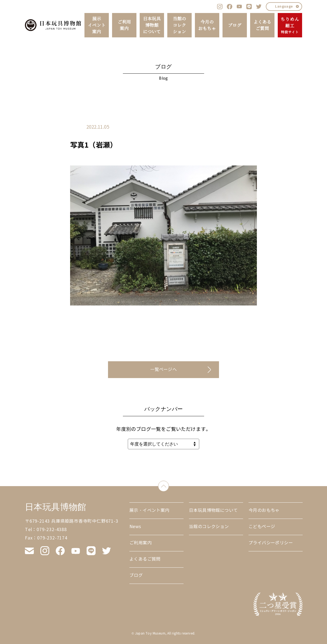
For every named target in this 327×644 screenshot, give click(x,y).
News (135, 527)
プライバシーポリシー (271, 543)
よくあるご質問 (262, 25)
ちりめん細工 (290, 25)
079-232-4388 (52, 530)
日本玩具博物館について (152, 25)
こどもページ (262, 527)
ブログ (235, 25)
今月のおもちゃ (207, 25)
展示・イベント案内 (149, 510)
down (169, 485)
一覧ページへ (163, 370)
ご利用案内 (124, 25)
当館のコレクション (179, 25)
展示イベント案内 (97, 25)
